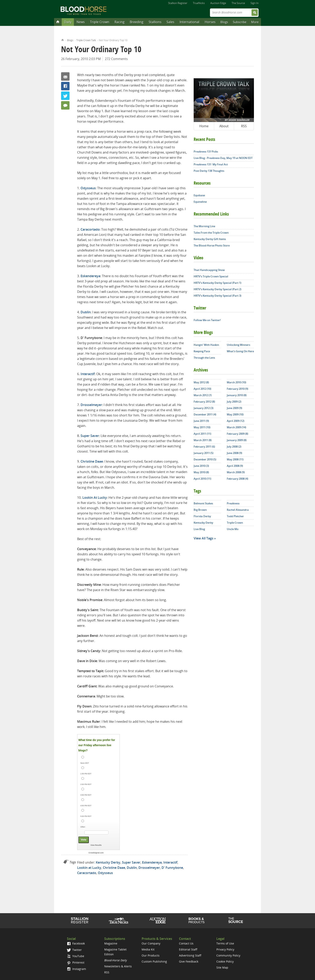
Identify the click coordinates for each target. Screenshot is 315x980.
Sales (170, 22)
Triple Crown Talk (86, 40)
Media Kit (148, 949)
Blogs (224, 22)
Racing (120, 22)
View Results (96, 845)
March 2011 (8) (203, 440)
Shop (197, 920)
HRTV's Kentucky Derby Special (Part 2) (217, 289)
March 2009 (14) (236, 427)
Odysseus (88, 188)
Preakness (233, 503)
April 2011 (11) (202, 434)
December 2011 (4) (205, 414)
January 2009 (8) (237, 440)
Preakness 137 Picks (206, 152)
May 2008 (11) (235, 459)
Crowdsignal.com (96, 853)
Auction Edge (218, 3)
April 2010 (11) (202, 479)
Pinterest (76, 962)
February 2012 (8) (204, 402)
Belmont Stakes (203, 503)
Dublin (86, 312)
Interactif (88, 374)
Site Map (222, 967)
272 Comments (116, 59)
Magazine (111, 943)
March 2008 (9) (236, 472)
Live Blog (199, 529)
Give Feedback (189, 961)
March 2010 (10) (236, 382)
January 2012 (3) (204, 408)
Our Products (151, 955)
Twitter (65, 96)
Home (63, 40)
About (224, 126)
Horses (210, 22)
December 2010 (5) (205, 459)
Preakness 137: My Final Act (211, 164)
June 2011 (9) (201, 421)
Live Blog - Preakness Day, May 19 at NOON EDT (223, 158)
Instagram (76, 969)
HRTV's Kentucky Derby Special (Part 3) (217, 296)
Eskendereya (90, 276)
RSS (244, 126)
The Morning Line (204, 226)
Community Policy (228, 955)
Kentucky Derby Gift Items (210, 239)
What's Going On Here (240, 351)
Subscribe (240, 22)
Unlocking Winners (238, 345)
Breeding (137, 22)
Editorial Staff (188, 949)
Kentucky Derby (108, 862)
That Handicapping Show (209, 270)
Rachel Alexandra (238, 510)
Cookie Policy (225, 961)
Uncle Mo (233, 529)
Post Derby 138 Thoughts (209, 171)
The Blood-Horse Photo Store (212, 245)
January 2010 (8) (237, 395)
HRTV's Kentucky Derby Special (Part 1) (217, 283)
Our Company (151, 943)
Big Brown (200, 510)
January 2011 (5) (204, 453)
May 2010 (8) (201, 472)
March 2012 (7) (203, 395)
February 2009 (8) (237, 434)
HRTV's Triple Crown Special (211, 276)
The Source (238, 3)
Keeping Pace (202, 351)
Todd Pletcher (235, 516)
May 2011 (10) (202, 427)
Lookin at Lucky (89, 868)
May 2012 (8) (201, 382)
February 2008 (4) (237, 479)
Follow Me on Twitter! (207, 320)
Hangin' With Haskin (206, 345)
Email (65, 76)
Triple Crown (100, 22)
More (255, 22)
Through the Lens (204, 358)
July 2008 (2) (234, 447)
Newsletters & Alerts (118, 966)
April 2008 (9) (235, 466)
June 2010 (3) (201, 466)
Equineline (200, 202)
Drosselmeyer (91, 405)
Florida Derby (202, 516)
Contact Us (186, 943)
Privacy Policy (225, 949)
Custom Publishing (154, 961)
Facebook (65, 86)
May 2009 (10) (235, 414)
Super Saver (90, 436)
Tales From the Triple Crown (211, 233)
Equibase (199, 195)
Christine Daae (92, 461)
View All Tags (204, 538)
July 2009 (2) (234, 402)
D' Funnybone (172, 868)
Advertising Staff (190, 955)
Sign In (255, 3)
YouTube (76, 956)
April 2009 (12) (236, 421)
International (189, 22)
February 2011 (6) (204, 447)
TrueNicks (199, 3)
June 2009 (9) (234, 408)
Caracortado (90, 229)
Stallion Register (178, 3)
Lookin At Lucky (95, 498)
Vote (84, 840)
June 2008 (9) (234, 453)
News (81, 22)
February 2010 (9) (237, 389)
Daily (68, 22)
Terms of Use (225, 943)
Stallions (155, 22)
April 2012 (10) (202, 389)
